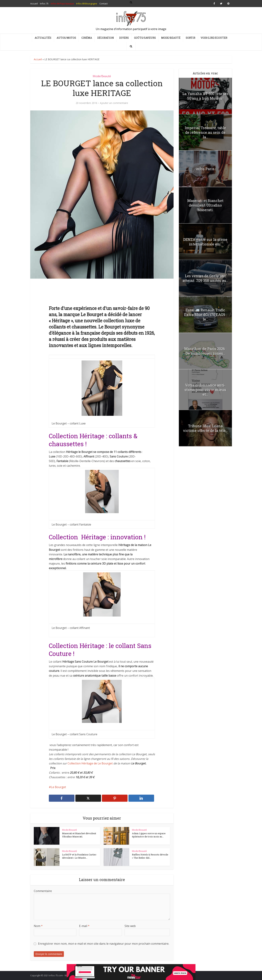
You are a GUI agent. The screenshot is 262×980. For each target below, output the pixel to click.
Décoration (106, 38)
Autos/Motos (66, 38)
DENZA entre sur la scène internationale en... (205, 242)
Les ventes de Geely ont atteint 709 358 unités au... (205, 278)
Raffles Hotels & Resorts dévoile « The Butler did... (150, 856)
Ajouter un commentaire (114, 103)
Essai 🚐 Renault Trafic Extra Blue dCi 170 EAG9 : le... (205, 315)
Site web (130, 926)
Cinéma (87, 38)
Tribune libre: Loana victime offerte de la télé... (205, 428)
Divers (124, 38)
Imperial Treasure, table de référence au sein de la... (205, 132)
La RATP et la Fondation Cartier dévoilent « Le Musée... (79, 856)
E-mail (84, 926)
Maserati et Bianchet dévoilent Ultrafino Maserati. (79, 835)
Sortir (191, 38)
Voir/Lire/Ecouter (214, 38)
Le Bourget (58, 787)
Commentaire (43, 891)
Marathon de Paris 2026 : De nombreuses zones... (205, 351)
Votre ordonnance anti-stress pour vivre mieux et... (205, 390)
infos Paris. (205, 169)
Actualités (43, 38)
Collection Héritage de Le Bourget (90, 763)
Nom (38, 926)
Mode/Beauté (171, 38)
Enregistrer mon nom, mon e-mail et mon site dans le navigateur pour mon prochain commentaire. (104, 944)
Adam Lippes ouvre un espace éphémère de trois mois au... (149, 835)
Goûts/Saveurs (145, 38)
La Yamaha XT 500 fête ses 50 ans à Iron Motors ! (205, 96)
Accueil (38, 59)
